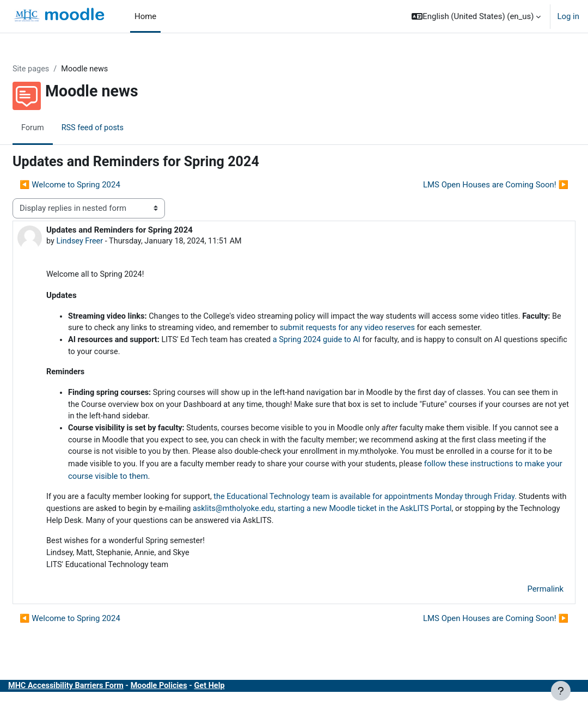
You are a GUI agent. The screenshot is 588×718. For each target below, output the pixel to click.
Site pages (58, 69)
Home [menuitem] (145, 16)
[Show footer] (561, 691)
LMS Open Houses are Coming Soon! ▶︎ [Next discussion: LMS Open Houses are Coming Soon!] (470, 185)
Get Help (242, 706)
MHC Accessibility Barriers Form (94, 706)
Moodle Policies (190, 706)
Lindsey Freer (107, 241)
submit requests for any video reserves (447, 330)
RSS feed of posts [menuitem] (120, 128)
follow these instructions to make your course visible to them (345, 494)
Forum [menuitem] (59, 128)
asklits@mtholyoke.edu (343, 527)
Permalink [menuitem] (519, 609)
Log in (568, 16)
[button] (476, 16)
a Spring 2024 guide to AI (351, 354)
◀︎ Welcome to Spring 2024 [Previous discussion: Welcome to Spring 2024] (96, 185)
